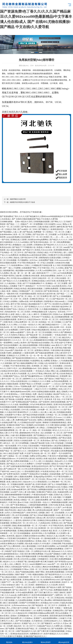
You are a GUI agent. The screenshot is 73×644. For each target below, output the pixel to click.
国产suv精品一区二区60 (28, 229)
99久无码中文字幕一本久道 (34, 598)
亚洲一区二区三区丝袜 (39, 569)
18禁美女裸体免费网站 (49, 438)
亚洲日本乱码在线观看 (63, 404)
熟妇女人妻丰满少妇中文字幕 (26, 258)
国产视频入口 (44, 229)
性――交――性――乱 (60, 237)
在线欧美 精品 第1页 (49, 531)
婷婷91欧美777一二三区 (46, 273)
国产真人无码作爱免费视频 (34, 417)
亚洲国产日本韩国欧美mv (30, 603)
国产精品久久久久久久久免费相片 (21, 464)
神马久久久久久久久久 (62, 430)
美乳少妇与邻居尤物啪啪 (10, 337)
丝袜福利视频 (55, 474)
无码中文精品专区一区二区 (43, 278)
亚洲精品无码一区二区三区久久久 (24, 523)
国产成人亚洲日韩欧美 (57, 355)
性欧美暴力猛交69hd (60, 307)
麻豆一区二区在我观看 (55, 513)
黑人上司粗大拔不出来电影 (18, 608)
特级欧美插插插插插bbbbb (29, 407)
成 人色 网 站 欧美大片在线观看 (14, 374)
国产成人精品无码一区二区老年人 (26, 590)
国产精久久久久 (21, 451)
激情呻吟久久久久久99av (33, 379)
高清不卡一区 (67, 582)
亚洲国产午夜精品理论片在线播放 (35, 474)
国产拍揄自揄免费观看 (45, 353)
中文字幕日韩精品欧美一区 (29, 263)
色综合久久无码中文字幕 (29, 309)
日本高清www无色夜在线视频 (17, 361)
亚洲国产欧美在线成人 (21, 317)
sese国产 (14, 492)
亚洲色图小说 (45, 629)
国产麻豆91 (67, 384)
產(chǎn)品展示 (27, 641)
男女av (49, 479)
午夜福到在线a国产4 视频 (42, 495)
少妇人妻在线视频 (29, 546)
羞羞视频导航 (9, 270)
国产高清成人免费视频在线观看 (40, 489)
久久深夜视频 (7, 363)
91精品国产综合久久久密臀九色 (50, 626)
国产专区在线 (62, 386)
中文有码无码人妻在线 (26, 459)
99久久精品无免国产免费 (13, 453)
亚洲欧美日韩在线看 (31, 276)
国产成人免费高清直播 (13, 580)
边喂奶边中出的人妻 (42, 551)
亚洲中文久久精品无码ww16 (29, 319)
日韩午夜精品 (26, 394)
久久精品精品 (48, 461)
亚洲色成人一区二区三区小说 (26, 528)
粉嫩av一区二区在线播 (39, 608)
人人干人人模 (36, 461)
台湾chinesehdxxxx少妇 (22, 605)
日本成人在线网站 (11, 301)
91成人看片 (61, 515)
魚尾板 (5, 70)
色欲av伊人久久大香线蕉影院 (35, 482)
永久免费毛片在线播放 (43, 611)
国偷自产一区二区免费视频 (32, 224)
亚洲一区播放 (55, 608)
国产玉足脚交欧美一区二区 (44, 386)
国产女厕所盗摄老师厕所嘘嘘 (19, 466)
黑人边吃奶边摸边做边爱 (43, 510)
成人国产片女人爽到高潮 (10, 546)
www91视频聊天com (38, 564)
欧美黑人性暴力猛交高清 (47, 459)
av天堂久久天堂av (61, 623)
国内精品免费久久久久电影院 (56, 538)
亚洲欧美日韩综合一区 (39, 299)
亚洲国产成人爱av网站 (43, 600)
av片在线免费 (62, 546)
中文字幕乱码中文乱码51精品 (26, 438)
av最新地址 (10, 556)
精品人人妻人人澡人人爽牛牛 (28, 314)
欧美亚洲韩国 (55, 582)
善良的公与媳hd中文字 (34, 399)
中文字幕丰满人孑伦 (46, 268)
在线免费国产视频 (46, 260)
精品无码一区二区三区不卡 (25, 626)
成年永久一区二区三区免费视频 (16, 443)
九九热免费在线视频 (24, 600)
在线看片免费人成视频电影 (11, 353)
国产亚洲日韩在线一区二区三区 (57, 291)
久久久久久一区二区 (21, 340)
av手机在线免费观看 (60, 381)
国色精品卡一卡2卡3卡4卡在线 (38, 286)
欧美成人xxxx (56, 330)
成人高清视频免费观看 (61, 317)
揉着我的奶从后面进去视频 (50, 258)
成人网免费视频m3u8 (28, 368)
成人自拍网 (28, 245)
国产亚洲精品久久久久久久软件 (38, 307)
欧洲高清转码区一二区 (60, 229)
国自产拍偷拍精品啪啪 (25, 572)
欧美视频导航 (9, 611)
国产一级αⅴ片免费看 (12, 268)
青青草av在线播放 (47, 358)
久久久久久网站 (7, 258)
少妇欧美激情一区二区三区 (29, 577)
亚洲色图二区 (38, 366)
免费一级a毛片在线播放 (43, 394)
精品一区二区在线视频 (42, 430)
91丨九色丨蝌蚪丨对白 (59, 469)
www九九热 (15, 471)
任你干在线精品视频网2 (26, 428)
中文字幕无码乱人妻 (58, 252)
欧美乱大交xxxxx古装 (44, 250)
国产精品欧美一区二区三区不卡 (45, 605)
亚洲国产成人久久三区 (31, 623)
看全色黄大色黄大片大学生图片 (38, 544)
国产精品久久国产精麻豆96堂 (24, 397)
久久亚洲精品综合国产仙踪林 (30, 422)
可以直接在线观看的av (25, 541)
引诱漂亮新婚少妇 (51, 376)
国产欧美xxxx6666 (29, 227)
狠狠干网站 (40, 572)
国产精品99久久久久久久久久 (56, 245)
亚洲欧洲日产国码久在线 (47, 492)
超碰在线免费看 (42, 500)
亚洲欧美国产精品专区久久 (35, 636)
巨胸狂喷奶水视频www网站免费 (41, 613)
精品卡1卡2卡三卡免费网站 (47, 389)
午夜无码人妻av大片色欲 (19, 502)
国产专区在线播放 (23, 621)
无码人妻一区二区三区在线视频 (39, 332)
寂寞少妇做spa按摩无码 (17, 489)
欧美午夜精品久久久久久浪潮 (56, 634)
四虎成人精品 (43, 252)
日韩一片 (29, 551)
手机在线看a (67, 544)
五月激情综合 (38, 621)
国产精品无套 (31, 252)
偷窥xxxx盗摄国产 (18, 332)
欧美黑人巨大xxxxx (54, 417)
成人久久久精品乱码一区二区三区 (54, 407)
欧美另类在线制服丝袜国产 (43, 595)
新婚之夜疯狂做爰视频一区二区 (25, 526)
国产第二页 (22, 296)
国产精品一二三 (13, 224)
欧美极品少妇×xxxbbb (50, 603)
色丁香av (13, 497)
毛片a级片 (43, 526)
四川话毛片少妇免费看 (56, 518)
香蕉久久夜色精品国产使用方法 (18, 567)
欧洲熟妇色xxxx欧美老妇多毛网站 (33, 255)
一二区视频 (5, 366)
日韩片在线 (53, 505)
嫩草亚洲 (61, 227)
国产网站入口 (57, 222)
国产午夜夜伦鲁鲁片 (24, 611)
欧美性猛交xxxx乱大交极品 (57, 487)
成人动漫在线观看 (14, 250)
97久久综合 (22, 446)
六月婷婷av (28, 618)
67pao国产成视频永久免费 (56, 554)
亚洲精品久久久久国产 (53, 507)
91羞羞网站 (35, 361)
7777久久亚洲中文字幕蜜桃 (11, 636)
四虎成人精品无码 (24, 587)
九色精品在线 (45, 523)
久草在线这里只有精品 (61, 541)
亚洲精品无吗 (47, 314)
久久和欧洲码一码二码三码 (59, 482)
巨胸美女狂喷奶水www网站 (34, 536)
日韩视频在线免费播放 (54, 549)
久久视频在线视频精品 (49, 309)
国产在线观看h (58, 629)
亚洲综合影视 (65, 363)
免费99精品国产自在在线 (26, 420)
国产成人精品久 (56, 500)
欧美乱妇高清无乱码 (40, 466)
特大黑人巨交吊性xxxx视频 (25, 559)
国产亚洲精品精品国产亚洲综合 (25, 402)
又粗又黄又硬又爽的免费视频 (32, 554)
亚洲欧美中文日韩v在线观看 (60, 255)
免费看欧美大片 (37, 634)
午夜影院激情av (47, 446)
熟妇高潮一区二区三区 (25, 350)
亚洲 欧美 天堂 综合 (53, 399)
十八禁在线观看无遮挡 (31, 471)
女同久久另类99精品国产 (15, 513)
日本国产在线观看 (43, 464)
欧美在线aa (46, 440)
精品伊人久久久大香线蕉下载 (15, 562)
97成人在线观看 (48, 263)
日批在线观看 (34, 446)
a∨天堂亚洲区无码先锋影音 (16, 538)
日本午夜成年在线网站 (47, 546)
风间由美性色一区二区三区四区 (18, 312)
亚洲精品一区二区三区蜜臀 (57, 283)
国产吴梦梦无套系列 (12, 474)
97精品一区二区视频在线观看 (12, 484)
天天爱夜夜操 (43, 582)
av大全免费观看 (12, 330)
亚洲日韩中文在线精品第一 (23, 389)
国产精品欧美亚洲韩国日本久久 (25, 358)
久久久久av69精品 (22, 242)
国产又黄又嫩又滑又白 (44, 592)
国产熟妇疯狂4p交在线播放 (39, 343)
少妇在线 (68, 366)
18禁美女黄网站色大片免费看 (12, 544)
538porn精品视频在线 (41, 330)
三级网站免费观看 (51, 289)
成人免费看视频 (39, 587)
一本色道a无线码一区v (62, 335)
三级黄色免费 (29, 353)
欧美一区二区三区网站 (23, 234)
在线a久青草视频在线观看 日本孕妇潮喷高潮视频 (36, 556)
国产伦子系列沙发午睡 (59, 466)
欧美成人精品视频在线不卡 (32, 304)
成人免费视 (45, 361)
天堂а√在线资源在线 (19, 381)
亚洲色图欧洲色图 (61, 250)
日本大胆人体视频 (29, 410)
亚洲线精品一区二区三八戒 (50, 337)
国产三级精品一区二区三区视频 (16, 456)
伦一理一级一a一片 (24, 430)
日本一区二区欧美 (21, 299)
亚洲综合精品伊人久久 (53, 621)
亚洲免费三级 (66, 376)
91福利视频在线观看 (28, 294)
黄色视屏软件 (34, 451)
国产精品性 (45, 451)
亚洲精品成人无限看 (19, 240)
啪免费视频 (24, 404)
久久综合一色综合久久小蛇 (30, 325)
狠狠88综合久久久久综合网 (47, 585)
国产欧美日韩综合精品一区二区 (43, 242)
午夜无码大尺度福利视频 (58, 456)
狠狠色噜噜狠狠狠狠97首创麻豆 (18, 495)
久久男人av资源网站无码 (46, 270)
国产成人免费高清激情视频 (18, 461)
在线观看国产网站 (30, 268)
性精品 (17, 289)
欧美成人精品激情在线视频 (32, 289)
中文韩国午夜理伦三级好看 (11, 276)
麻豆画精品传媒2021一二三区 (54, 325)
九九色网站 (5, 273)
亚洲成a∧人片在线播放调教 (62, 361)
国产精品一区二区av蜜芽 (26, 582)
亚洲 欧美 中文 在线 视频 (51, 497)
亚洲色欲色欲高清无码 (20, 634)
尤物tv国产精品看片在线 (40, 443)
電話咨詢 (9, 641)
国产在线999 (44, 402)
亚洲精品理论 (59, 611)
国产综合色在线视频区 (9, 345)
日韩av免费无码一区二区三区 (26, 322)
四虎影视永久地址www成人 (55, 301)
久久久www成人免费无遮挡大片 (18, 595)
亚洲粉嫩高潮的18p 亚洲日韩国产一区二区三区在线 (24, 479)
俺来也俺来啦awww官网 (20, 392)
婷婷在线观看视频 (58, 402)
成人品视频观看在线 (64, 371)
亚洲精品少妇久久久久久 (28, 327)
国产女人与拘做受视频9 (58, 484)
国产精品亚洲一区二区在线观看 (39, 335)
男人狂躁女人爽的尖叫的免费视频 (46, 567)
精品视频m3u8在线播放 (25, 270)
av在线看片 (8, 518)
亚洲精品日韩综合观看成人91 (49, 520)
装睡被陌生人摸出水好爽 (49, 327)
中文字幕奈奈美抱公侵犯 (21, 366)
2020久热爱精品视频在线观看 (44, 392)
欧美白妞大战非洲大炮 (47, 294)
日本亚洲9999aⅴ (12, 394)
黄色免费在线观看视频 (55, 572)
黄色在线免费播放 (48, 276)
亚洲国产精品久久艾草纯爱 (31, 384)
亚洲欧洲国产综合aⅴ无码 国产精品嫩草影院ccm (23, 376)
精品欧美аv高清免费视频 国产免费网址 (26, 507)
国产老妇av (50, 379)
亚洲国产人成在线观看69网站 (46, 618)
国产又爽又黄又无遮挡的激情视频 (51, 631)
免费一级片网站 (7, 386)
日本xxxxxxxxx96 (62, 260)
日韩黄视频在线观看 (42, 222)
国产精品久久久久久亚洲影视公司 (17, 281)
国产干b (48, 304)
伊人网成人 (41, 428)
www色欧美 (57, 286)
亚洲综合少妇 (57, 523)
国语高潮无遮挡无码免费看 (61, 616)
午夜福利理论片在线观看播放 (51, 448)
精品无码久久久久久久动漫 (17, 549)
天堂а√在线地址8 (8, 585)
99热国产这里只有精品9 (15, 551)
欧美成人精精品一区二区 (24, 500)
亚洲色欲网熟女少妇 (31, 580)
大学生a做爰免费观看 (25, 592)
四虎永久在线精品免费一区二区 (27, 440)
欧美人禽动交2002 (15, 482)
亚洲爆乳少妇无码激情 (36, 425)
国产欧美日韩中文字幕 (29, 448)
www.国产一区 (54, 564)
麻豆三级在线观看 (11, 603)
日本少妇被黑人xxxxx (53, 224)
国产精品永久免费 (54, 587)
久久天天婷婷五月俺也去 (15, 335)
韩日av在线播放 (62, 613)
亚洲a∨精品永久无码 (24, 222)
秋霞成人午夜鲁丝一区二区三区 (50, 247)
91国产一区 (8, 299)
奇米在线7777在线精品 (41, 317)
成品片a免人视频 (25, 510)
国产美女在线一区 (36, 538)
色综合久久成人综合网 (56, 536)
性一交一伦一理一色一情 (37, 355)
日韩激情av (38, 245)
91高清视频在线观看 (8, 407)
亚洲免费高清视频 (11, 448)
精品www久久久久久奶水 (62, 551)
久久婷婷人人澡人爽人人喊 (41, 412)
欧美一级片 (26, 487)
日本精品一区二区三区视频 (57, 415)
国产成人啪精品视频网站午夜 (25, 363)
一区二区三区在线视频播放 (20, 533)
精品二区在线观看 (37, 549)
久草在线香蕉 (43, 616)
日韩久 (28, 265)
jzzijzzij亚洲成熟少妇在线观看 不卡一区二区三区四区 (28, 237)
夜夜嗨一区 (18, 518)
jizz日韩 (57, 489)
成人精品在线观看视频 (29, 345)
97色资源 (45, 471)
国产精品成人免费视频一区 (34, 232)
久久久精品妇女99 (20, 613)
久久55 (24, 469)
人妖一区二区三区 (65, 270)
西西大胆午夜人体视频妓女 (11, 245)
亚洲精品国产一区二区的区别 (31, 291)
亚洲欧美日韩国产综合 (16, 425)
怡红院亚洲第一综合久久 (40, 502)
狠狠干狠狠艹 (21, 574)
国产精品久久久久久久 (59, 240)
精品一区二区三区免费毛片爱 (40, 296)
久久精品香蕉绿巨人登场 (26, 348)
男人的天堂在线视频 (21, 515)
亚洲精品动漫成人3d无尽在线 (44, 281)
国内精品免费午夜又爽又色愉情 (41, 562)
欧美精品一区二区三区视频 (50, 322)
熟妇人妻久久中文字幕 (9, 433)
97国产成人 (8, 528)
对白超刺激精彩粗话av (9, 554)
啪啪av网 (68, 621)
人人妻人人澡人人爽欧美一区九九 (15, 564)
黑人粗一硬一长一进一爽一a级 (23, 273)
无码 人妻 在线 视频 (27, 492)
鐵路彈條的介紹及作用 (18, 199)
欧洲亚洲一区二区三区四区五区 (51, 528)
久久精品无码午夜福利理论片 (17, 412)
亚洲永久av (58, 314)
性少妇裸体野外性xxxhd (50, 580)
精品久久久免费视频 (30, 337)
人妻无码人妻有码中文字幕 (25, 520)
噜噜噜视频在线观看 (60, 502)
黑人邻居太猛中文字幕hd (61, 343)
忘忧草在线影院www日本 (38, 469)
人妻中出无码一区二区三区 (11, 379)
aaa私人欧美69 (20, 343)
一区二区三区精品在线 (55, 598)
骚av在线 (7, 397)
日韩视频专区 (43, 559)
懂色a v (66, 224)
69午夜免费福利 (36, 301)
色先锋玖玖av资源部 (61, 304)
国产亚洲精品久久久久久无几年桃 (47, 435)
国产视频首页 (47, 623)
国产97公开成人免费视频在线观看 (55, 590)
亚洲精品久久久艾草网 (16, 355)
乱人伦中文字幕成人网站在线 (40, 374)
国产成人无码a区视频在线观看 (43, 515)
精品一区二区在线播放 (53, 366)
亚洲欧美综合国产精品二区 (27, 629)
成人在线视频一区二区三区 (52, 433)
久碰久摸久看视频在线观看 (22, 435)
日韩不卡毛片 (12, 368)
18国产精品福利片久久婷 (26, 631)
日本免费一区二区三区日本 (48, 410)
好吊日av (34, 260)
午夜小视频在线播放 (36, 574)
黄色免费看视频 (64, 242)
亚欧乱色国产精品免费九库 (11, 618)
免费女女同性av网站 (38, 456)
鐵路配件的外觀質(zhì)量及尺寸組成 (22, 202)
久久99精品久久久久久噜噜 (40, 381)
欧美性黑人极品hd (15, 536)
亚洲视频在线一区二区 (27, 616)
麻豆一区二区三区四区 (26, 585)
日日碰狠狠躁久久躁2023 (10, 623)
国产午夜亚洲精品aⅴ (19, 505)
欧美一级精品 (13, 291)
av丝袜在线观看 (26, 371)
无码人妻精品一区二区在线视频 (50, 368)
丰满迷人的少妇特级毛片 (48, 363)
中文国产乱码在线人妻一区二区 (38, 453)
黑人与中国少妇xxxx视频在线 (19, 278)
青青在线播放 (45, 345)
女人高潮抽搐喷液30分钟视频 (42, 340)
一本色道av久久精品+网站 (45, 371)
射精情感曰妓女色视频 (59, 569)
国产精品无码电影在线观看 (34, 415)
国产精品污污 (29, 250)
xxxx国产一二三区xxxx (52, 384)
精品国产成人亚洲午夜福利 (36, 484)
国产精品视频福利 (63, 340)
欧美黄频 (61, 281)
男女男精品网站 (38, 487)
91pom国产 (10, 350)
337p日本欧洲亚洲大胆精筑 (41, 404)
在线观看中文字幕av (13, 415)
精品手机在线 (11, 510)
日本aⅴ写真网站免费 (23, 386)
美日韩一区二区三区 (50, 319)
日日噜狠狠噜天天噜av (20, 569)
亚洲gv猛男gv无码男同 (43, 477)
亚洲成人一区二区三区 (56, 232)
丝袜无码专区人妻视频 (36, 513)
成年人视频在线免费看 (23, 477)
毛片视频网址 (23, 260)
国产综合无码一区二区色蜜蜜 (45, 234)
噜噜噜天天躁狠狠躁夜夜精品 (55, 422)
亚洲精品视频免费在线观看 (29, 531)
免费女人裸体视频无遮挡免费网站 (51, 420)
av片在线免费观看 (65, 273)
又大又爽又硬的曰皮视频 (56, 425)
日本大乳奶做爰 (58, 443)
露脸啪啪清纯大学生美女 (30, 433)
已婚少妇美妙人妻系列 (47, 227)
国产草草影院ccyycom (64, 562)
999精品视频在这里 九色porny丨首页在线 (49, 312)
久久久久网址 (13, 325)
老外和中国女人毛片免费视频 (44, 533)
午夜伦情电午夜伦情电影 (61, 350)
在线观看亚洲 (30, 518)
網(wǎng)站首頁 (64, 641)
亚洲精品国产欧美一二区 (57, 428)
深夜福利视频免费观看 (39, 505)
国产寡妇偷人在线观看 (15, 399)
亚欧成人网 (41, 518)
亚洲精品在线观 (43, 397)
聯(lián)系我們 (46, 641)
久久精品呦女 (11, 283)
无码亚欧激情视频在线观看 (29, 497)
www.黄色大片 (57, 345)
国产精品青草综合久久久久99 (57, 574)
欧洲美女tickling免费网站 (38, 240)
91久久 (3, 368)
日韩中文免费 (25, 330)
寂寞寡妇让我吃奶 (42, 350)
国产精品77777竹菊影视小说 (24, 247)
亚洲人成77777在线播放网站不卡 (31, 283)
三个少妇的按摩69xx (15, 265)
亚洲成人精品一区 (43, 541)
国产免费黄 (10, 629)
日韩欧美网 (56, 544)
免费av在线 (24, 301)
